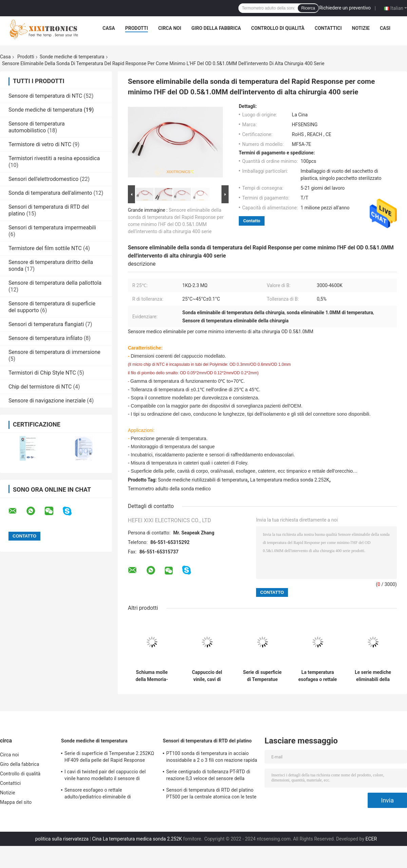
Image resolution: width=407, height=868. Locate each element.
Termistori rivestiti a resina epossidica (54, 158)
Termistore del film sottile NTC (45, 248)
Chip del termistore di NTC (40, 387)
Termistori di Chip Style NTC (42, 373)
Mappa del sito (16, 802)
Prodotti (137, 28)
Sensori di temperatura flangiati (46, 324)
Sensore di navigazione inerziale (47, 401)
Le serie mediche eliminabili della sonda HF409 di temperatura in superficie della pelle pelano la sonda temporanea (373, 676)
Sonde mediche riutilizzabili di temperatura (203, 480)
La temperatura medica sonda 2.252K (289, 480)
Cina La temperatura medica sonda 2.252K (137, 839)
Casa (109, 28)
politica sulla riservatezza (62, 839)
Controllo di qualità (278, 28)
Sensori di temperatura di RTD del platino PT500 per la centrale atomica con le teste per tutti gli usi (211, 794)
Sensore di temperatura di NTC (45, 96)
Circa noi (170, 28)
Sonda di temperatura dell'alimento (50, 193)
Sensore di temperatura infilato (45, 338)
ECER (371, 839)
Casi (385, 28)
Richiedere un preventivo (345, 8)
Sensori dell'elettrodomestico (43, 179)
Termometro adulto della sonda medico (169, 489)
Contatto (252, 221)
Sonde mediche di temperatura (72, 57)
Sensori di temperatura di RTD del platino (207, 741)
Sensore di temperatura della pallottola (55, 283)
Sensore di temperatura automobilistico (37, 127)
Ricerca (308, 8)
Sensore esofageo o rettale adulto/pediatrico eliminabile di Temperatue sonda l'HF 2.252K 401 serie (108, 794)
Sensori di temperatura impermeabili (52, 228)
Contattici (328, 28)
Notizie (361, 28)
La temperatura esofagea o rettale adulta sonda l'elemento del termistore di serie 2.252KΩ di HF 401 (317, 676)
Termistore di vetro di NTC (40, 144)
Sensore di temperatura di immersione (54, 352)
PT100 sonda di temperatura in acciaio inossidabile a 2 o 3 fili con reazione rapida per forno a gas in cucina (212, 758)
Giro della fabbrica (216, 28)
